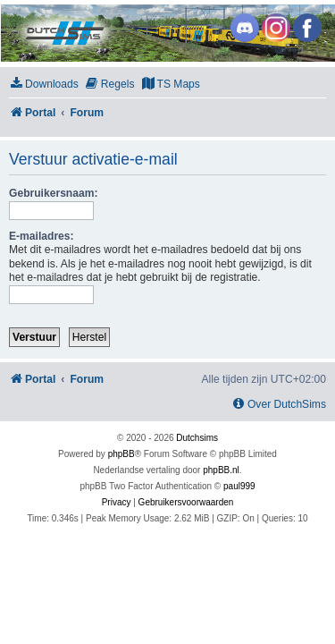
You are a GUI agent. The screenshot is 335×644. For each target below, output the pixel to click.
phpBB (121, 454)
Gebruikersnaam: (53, 193)
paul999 (239, 486)
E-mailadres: (42, 236)
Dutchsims (197, 438)
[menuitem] (44, 85)
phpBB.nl (221, 470)
